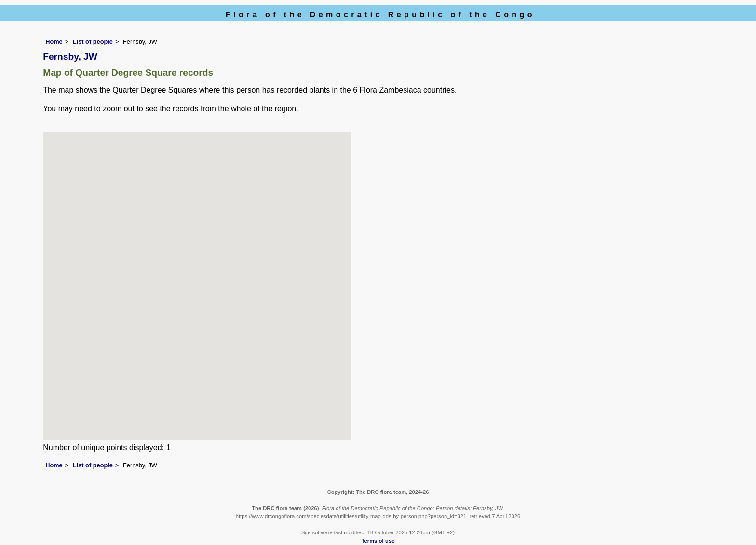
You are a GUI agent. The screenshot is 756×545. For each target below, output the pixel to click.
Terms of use (378, 541)
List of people (93, 42)
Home (54, 42)
